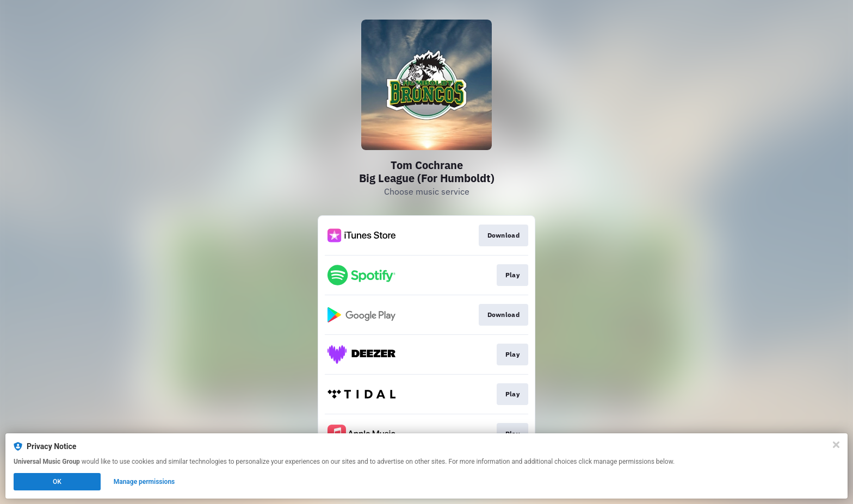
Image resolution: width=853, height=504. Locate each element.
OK (57, 482)
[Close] (836, 445)
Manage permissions (144, 482)
